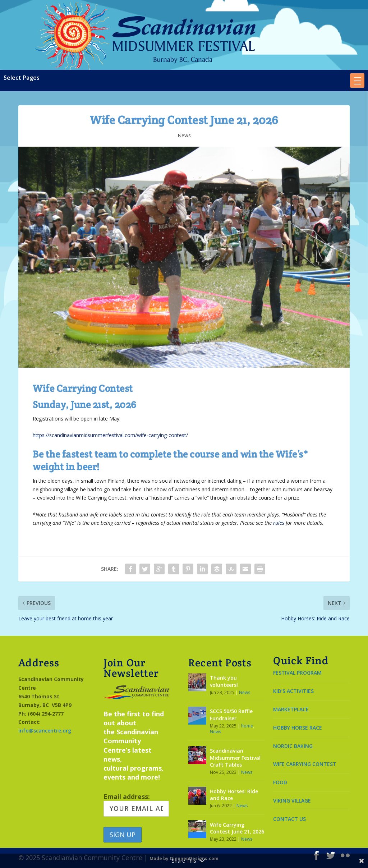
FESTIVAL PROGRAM (297, 673)
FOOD (280, 782)
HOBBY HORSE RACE (298, 728)
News (184, 135)
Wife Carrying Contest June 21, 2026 (237, 828)
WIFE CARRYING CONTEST (305, 764)
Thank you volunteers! (224, 681)
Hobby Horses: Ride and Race (234, 795)
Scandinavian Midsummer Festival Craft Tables (235, 758)
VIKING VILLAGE (292, 801)
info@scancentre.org (45, 731)
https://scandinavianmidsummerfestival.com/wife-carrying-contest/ (110, 435)
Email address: (136, 804)
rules (279, 523)
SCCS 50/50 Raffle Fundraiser (231, 715)
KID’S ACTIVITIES (293, 691)
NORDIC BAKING (293, 746)
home (247, 726)
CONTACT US (289, 819)
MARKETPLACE (291, 709)
